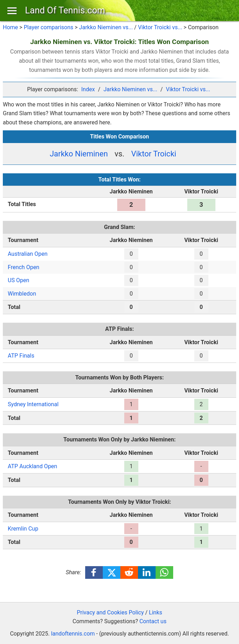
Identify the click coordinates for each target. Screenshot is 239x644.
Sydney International (33, 404)
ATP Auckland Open (32, 466)
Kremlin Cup (23, 529)
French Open (24, 267)
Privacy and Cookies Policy (110, 612)
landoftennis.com (73, 634)
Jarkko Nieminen (79, 154)
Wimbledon (22, 294)
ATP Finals (21, 356)
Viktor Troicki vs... (160, 27)
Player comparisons (48, 27)
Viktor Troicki (154, 154)
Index (88, 89)
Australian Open (28, 254)
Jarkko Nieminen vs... (106, 27)
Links (156, 612)
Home (10, 27)
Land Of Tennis (65, 10)
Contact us (153, 621)
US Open (18, 280)
